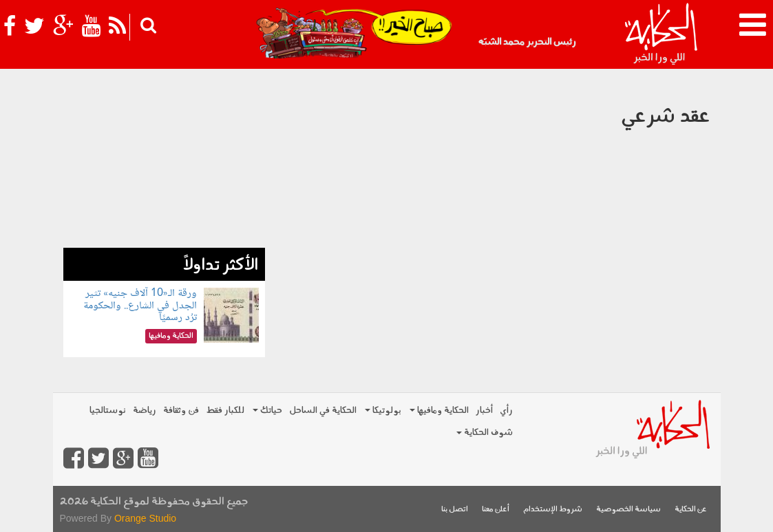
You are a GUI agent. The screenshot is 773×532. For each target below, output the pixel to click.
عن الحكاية (691, 510)
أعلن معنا (496, 510)
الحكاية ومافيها (439, 411)
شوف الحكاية (485, 433)
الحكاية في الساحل (323, 411)
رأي (506, 411)
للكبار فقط (225, 411)
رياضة (145, 411)
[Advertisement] (164, 162)
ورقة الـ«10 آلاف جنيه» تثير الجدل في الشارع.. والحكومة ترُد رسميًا (140, 306)
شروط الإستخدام (553, 510)
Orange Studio (145, 518)
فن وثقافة (181, 411)
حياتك (267, 411)
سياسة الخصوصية (628, 510)
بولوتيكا (383, 411)
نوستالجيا (108, 411)
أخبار (484, 411)
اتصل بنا (455, 510)
